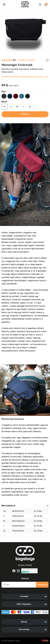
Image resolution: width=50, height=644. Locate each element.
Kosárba (25, 114)
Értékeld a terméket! (26, 60)
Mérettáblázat (8, 506)
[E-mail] (19, 585)
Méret (4, 102)
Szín (4, 92)
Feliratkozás (42, 585)
